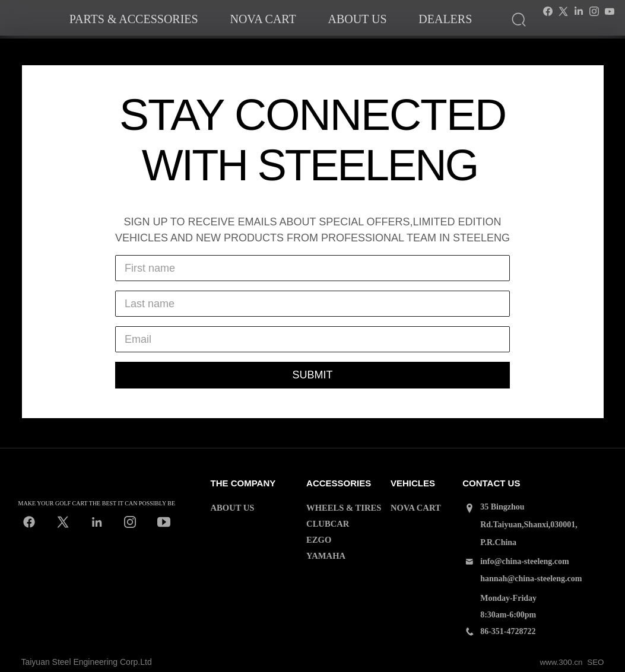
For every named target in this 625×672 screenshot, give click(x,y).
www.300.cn (559, 662)
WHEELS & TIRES (342, 507)
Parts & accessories (134, 19)
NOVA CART (415, 507)
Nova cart (263, 19)
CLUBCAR (327, 523)
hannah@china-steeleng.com (531, 579)
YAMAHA (325, 554)
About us (357, 19)
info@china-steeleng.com (525, 561)
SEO (595, 662)
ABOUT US (232, 507)
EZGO (318, 538)
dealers (445, 19)
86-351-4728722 (508, 631)
